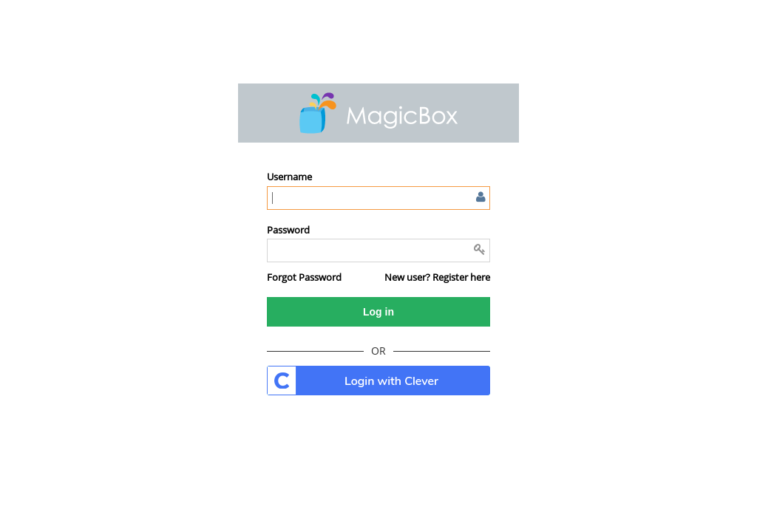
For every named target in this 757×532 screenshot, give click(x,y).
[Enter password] (378, 250)
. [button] (378, 381)
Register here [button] (461, 277)
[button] (304, 277)
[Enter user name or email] (378, 198)
